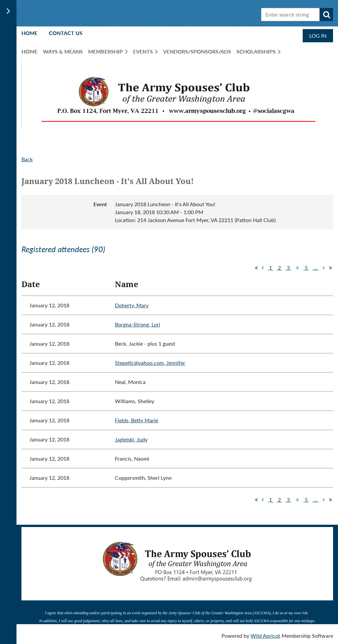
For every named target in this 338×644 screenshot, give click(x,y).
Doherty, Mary (132, 305)
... (316, 267)
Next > (324, 268)
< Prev (263, 268)
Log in (318, 36)
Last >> (330, 268)
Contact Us (66, 33)
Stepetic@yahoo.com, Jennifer (150, 363)
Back (27, 159)
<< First (256, 268)
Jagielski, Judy (131, 439)
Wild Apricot (265, 636)
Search (326, 15)
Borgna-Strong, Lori (137, 324)
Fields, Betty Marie (136, 420)
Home (30, 33)
